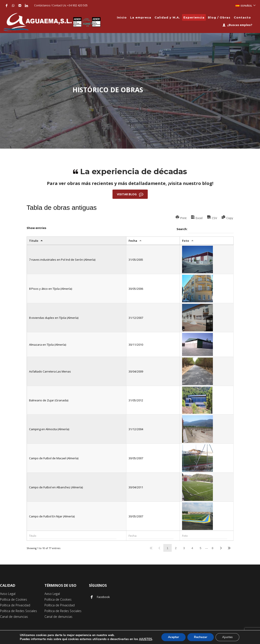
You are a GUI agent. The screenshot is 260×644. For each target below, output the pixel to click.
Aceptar (173, 637)
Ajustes (227, 637)
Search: (205, 229)
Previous (159, 548)
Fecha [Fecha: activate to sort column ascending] (133, 241)
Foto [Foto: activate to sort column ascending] (186, 241)
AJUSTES (146, 639)
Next (221, 548)
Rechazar (201, 637)
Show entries (36, 228)
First (151, 548)
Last (229, 548)
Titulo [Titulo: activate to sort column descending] (34, 241)
